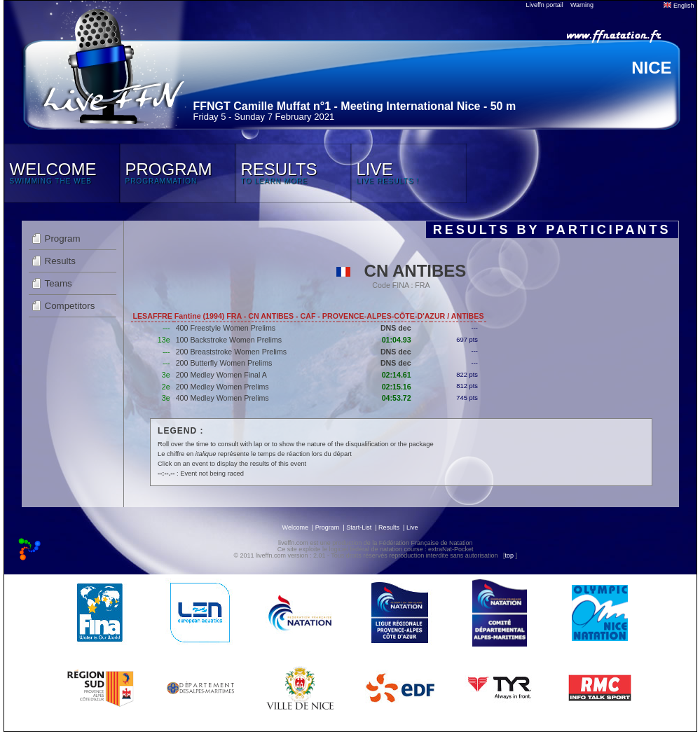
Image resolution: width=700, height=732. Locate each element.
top (509, 555)
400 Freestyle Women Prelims (226, 328)
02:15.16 (397, 387)
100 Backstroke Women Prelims (229, 340)
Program (63, 239)
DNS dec (396, 328)
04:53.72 (397, 398)
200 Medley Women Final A (221, 375)
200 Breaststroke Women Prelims (232, 352)
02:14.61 (397, 375)
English (679, 6)
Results (60, 261)
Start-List (359, 527)
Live (412, 527)
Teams (59, 283)
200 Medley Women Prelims (222, 387)
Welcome (295, 527)
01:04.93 (397, 340)
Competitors (70, 306)
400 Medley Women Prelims (222, 398)
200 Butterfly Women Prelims (224, 363)
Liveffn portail (545, 5)
